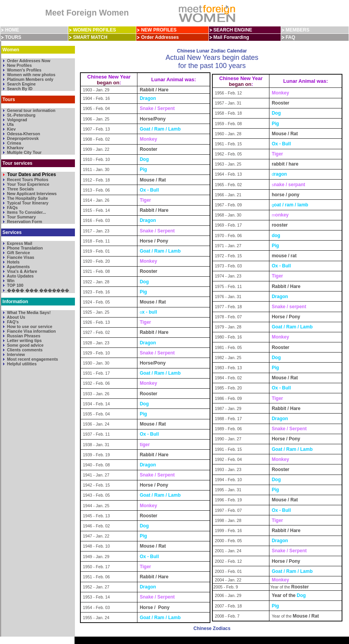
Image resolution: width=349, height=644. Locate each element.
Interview (15, 354)
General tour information (31, 110)
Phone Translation (24, 248)
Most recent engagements (32, 359)
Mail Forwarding (231, 37)
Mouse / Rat (153, 180)
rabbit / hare (286, 164)
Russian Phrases (23, 336)
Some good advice (25, 345)
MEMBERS (298, 30)
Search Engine (21, 84)
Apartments (18, 267)
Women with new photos (31, 75)
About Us (16, 317)
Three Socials (20, 189)
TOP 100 (15, 285)
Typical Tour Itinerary (27, 203)
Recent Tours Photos (27, 180)
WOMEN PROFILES (95, 30)
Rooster (148, 149)
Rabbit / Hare (154, 90)
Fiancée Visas (20, 257)
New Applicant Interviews (31, 194)
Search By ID (19, 89)
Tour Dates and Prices (31, 175)
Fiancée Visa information (31, 331)
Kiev (11, 129)
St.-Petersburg (21, 115)
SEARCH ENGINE (233, 30)
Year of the (284, 595)
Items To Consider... (26, 212)
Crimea (13, 143)
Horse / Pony (155, 241)
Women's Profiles (24, 70)
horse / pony (286, 195)
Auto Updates (20, 276)
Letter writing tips (24, 340)
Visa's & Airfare (22, 271)
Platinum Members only (30, 79)
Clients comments (24, 350)
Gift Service (18, 253)
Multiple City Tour (24, 152)
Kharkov (15, 148)
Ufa (10, 124)
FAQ (291, 37)
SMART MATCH (90, 37)
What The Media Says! (28, 312)
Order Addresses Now (28, 61)
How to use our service (29, 326)
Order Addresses (160, 37)
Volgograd (16, 120)
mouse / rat (284, 256)
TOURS (13, 37)
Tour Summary (21, 217)
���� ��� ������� (37, 290)
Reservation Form (24, 222)
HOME (12, 30)
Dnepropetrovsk (22, 138)
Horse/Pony (153, 119)
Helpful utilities (21, 364)
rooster (280, 225)
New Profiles (19, 65)
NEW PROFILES (159, 30)
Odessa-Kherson (23, 134)
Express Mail (19, 243)
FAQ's (12, 322)
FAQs (12, 208)
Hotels (13, 262)
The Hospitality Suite (27, 198)
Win (10, 281)
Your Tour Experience (28, 184)
